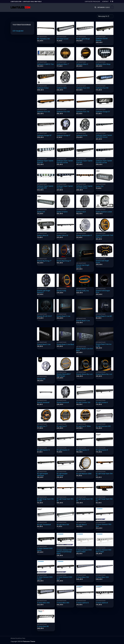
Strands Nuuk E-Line (44, 344)
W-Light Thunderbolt (44, 525)
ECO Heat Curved (62, 39)
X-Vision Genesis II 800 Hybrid (45, 578)
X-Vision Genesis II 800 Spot (64, 578)
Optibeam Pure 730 (83, 112)
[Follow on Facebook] (111, 1)
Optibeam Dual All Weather (102, 39)
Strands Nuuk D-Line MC (104, 316)
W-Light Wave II (81, 525)
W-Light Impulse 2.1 (63, 450)
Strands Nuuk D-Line (63, 316)
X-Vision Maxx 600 (43, 603)
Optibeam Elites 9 (82, 64)
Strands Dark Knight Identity (83, 266)
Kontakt (105, 1)
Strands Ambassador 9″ (84, 235)
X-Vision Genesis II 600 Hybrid (45, 549)
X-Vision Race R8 (43, 626)
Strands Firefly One (83, 291)
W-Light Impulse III (102, 450)
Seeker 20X (41, 212)
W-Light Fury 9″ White (83, 426)
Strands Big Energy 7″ (44, 261)
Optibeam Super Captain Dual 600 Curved (65, 162)
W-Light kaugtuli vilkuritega (42, 474)
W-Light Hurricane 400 (103, 426)
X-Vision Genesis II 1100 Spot (104, 525)
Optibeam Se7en (82, 135)
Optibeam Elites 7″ (63, 64)
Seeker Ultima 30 (62, 235)
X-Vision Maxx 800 (63, 603)
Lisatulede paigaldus (92, 1)
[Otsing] (95, 7)
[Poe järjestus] (105, 16)
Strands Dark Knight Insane (102, 262)
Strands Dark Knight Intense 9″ (44, 292)
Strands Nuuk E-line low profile (104, 345)
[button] (105, 7)
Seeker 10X (100, 186)
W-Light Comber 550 (83, 402)
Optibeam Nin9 (62, 88)
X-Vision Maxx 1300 (102, 577)
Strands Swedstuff (43, 402)
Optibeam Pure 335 (44, 112)
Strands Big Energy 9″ (64, 261)
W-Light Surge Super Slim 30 (65, 500)
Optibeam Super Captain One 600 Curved (84, 187)
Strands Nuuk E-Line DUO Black (85, 350)
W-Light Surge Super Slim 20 (104, 474)
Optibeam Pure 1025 (83, 88)
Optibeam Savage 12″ (103, 112)
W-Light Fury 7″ (42, 426)
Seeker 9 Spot (81, 212)
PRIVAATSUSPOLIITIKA (18, 638)
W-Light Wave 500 (63, 525)
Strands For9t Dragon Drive (103, 292)
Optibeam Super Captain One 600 (65, 187)
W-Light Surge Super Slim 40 (85, 500)
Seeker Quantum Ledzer (104, 212)
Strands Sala (41, 379)
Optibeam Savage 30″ (44, 135)
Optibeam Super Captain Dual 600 (45, 162)
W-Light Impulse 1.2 (43, 450)
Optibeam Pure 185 (102, 88)
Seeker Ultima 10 (43, 235)
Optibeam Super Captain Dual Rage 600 (45, 187)
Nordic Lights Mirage (83, 39)
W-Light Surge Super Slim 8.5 (104, 500)
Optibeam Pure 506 (63, 112)
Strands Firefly (61, 291)
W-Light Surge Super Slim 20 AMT (46, 500)
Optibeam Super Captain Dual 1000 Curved (104, 136)
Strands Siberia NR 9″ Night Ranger (64, 375)
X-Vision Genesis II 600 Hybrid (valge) (84, 551)
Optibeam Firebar (43, 88)
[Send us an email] (112, 1)
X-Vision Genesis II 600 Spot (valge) (104, 551)
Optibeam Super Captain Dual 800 (84, 162)
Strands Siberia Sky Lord (84, 374)
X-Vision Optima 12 (82, 603)
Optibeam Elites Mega (103, 64)
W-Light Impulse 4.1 (83, 450)
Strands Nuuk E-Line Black (65, 344)
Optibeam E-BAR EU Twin (45, 64)
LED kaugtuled (18, 31)
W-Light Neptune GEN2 (84, 474)
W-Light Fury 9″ (62, 426)
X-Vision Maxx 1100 (83, 577)
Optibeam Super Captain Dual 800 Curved (104, 162)
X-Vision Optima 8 (102, 603)
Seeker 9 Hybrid (62, 212)
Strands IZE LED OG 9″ (44, 316)
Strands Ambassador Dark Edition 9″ (104, 236)
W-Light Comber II (102, 402)
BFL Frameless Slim (44, 39)
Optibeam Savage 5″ (64, 135)
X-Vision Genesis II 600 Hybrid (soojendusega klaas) (64, 552)
